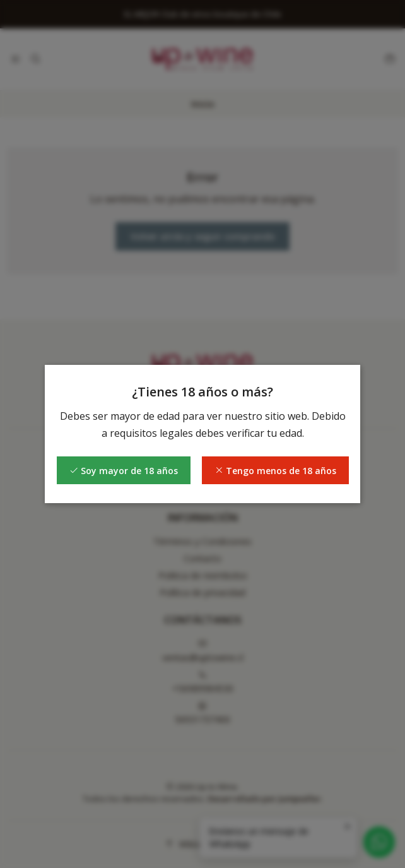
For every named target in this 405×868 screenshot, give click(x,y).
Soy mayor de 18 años (124, 471)
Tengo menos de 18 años (275, 471)
